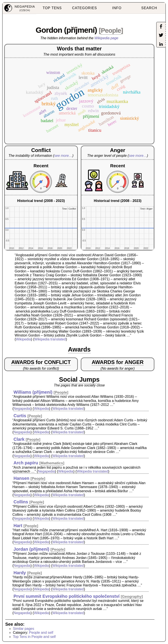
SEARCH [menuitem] (149, 8)
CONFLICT (57, 362)
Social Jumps (79, 379)
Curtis (20, 416)
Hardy (20, 573)
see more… (63, 156)
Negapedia (22, 409)
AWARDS (23, 362)
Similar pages (24, 629)
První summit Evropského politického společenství (67, 596)
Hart (18, 526)
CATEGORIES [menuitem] (85, 8)
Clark (19, 439)
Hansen (21, 478)
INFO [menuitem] (117, 8)
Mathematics (52, 463)
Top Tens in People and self (34, 637)
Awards (79, 349)
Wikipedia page (106, 38)
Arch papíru (26, 463)
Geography (132, 597)
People (111, 30)
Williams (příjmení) (33, 392)
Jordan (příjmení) (31, 549)
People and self (41, 633)
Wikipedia (23, 339)
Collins (21, 502)
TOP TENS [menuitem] (52, 8)
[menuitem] (19, 8)
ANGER (134, 362)
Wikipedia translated (50, 339)
